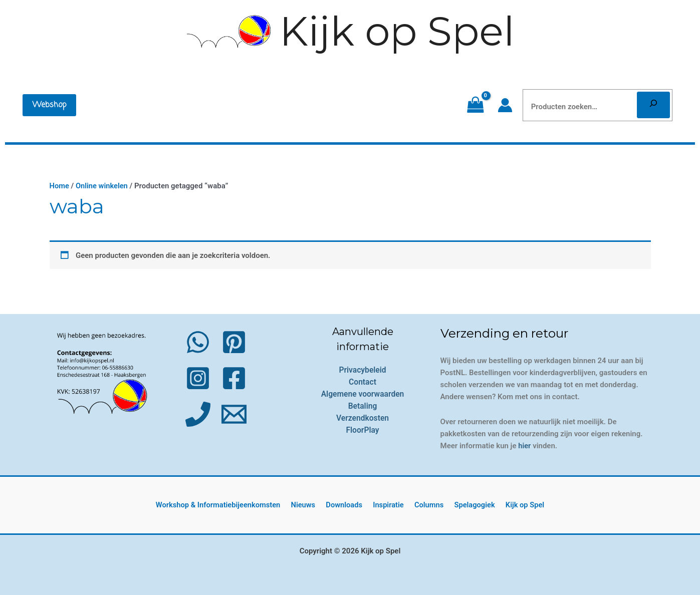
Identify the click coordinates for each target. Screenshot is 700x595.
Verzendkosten (363, 417)
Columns (427, 505)
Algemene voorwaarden (363, 393)
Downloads (347, 505)
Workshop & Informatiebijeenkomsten (225, 505)
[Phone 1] (198, 414)
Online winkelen (103, 186)
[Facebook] (234, 378)
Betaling (363, 405)
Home (60, 186)
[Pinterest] (234, 342)
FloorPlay (363, 429)
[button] (49, 105)
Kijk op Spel (397, 31)
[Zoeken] (653, 105)
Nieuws (309, 505)
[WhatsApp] (198, 342)
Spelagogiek (471, 505)
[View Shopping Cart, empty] (475, 105)
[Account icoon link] (505, 105)
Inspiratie (389, 505)
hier (525, 445)
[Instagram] (198, 378)
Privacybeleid (363, 369)
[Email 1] (234, 414)
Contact (362, 381)
